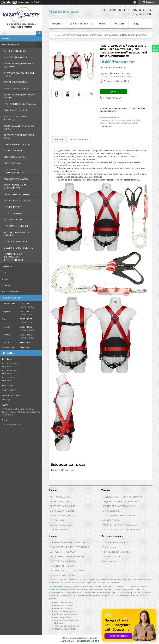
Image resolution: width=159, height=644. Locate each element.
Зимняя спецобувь (59, 530)
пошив (52, 590)
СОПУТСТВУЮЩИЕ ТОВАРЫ (18, 201)
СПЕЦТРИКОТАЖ (12, 163)
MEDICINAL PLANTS (13, 220)
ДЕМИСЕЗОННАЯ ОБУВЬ (16, 57)
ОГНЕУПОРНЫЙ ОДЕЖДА (62, 566)
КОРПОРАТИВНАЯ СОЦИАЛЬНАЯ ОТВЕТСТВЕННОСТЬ (14, 257)
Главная (57, 24)
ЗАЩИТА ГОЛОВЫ (13, 151)
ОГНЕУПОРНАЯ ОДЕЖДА (16, 88)
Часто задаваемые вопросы (117, 552)
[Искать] (39, 33)
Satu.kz (93, 638)
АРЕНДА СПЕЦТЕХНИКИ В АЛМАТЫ (16, 234)
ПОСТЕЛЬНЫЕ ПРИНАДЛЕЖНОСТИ (14, 171)
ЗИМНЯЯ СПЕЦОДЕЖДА (16, 110)
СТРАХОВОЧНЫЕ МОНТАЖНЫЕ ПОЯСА (19, 74)
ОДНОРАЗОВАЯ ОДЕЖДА (16, 82)
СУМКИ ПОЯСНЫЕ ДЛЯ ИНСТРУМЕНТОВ (15, 187)
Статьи (6, 273)
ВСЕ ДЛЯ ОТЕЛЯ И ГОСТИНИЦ (18, 248)
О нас (5, 279)
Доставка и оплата (12, 292)
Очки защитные (111, 511)
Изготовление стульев (16, 241)
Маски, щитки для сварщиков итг (120, 515)
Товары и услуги (10, 45)
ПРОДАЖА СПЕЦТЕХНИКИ (17, 226)
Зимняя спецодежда (60, 525)
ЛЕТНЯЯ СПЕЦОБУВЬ (60, 497)
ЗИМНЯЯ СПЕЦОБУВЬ (15, 157)
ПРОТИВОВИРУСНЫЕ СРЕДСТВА (20, 104)
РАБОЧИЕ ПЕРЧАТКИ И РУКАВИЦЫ (15, 118)
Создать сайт (24, 2)
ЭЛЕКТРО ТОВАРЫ (13, 213)
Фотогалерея (109, 561)
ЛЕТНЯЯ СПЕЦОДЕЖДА (15, 51)
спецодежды (62, 590)
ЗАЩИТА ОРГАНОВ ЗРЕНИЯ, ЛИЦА (119, 506)
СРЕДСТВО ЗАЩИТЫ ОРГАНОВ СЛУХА (19, 127)
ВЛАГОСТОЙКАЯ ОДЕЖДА (17, 144)
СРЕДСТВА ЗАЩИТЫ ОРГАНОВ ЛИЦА (19, 136)
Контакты (119, 24)
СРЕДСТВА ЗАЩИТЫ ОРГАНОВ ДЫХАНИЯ (19, 65)
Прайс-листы (9, 266)
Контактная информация (116, 542)
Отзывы (6, 285)
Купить (114, 92)
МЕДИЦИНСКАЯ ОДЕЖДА (16, 179)
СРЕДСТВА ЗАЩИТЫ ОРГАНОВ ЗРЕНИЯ (19, 96)
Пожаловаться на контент (87, 641)
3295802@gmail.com (12, 424)
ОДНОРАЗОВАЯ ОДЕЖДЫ (62, 511)
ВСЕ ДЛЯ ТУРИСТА (13, 207)
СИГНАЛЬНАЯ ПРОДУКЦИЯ (17, 194)
